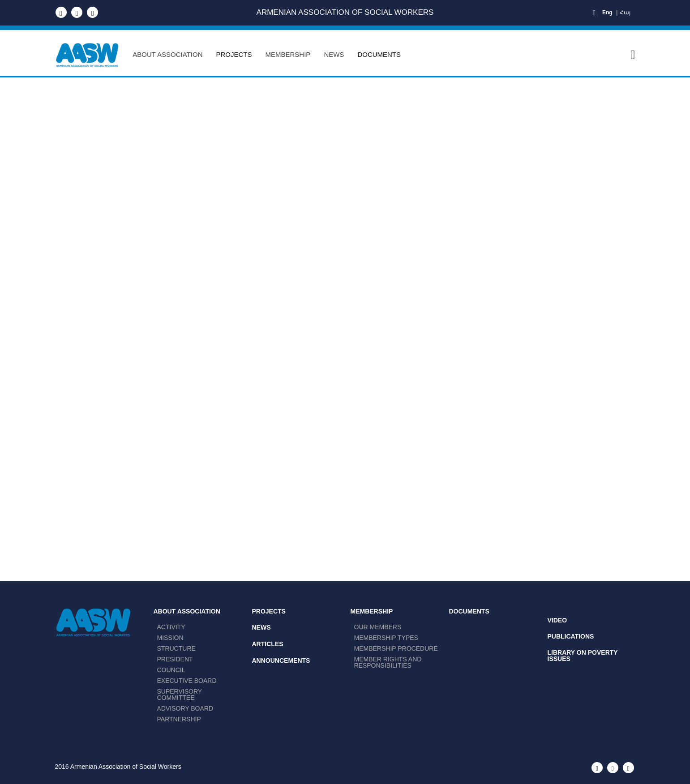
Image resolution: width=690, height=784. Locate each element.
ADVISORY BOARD (185, 708)
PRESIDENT (175, 659)
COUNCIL (171, 670)
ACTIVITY (171, 627)
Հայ (625, 13)
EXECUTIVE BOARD (187, 681)
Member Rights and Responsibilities (388, 662)
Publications (571, 636)
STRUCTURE (176, 648)
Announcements (281, 660)
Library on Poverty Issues (583, 656)
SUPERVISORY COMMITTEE (180, 695)
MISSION (170, 638)
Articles (268, 644)
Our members (378, 627)
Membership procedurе (396, 648)
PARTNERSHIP (179, 719)
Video (557, 620)
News (261, 627)
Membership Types (386, 638)
